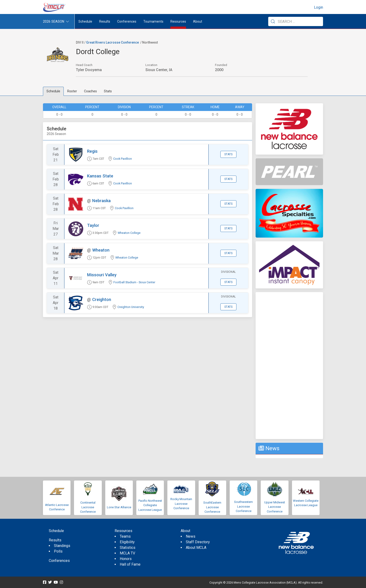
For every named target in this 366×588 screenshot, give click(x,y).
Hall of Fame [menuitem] (130, 564)
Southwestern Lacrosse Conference (243, 506)
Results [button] (105, 21)
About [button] (198, 21)
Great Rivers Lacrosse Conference (113, 42)
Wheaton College (129, 233)
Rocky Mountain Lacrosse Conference (181, 504)
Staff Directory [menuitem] (198, 542)
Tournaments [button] (153, 21)
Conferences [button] (127, 21)
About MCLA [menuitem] (196, 548)
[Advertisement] (289, 366)
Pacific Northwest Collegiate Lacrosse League (150, 505)
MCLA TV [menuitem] (127, 553)
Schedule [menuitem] (85, 21)
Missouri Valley (102, 275)
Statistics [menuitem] (128, 548)
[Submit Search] (273, 21)
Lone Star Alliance (119, 507)
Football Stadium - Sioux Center (134, 282)
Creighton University (131, 307)
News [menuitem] (191, 536)
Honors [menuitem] (126, 559)
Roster (72, 91)
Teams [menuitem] (125, 536)
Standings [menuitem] (62, 546)
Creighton (102, 299)
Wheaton (101, 250)
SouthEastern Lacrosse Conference (212, 507)
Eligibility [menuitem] (127, 542)
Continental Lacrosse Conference (88, 507)
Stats (108, 91)
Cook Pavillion (123, 159)
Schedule (53, 91)
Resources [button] (178, 21)
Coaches (90, 91)
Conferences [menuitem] (59, 561)
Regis (92, 151)
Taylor (93, 225)
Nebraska (101, 201)
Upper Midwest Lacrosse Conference (275, 507)
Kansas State (100, 176)
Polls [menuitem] (58, 551)
